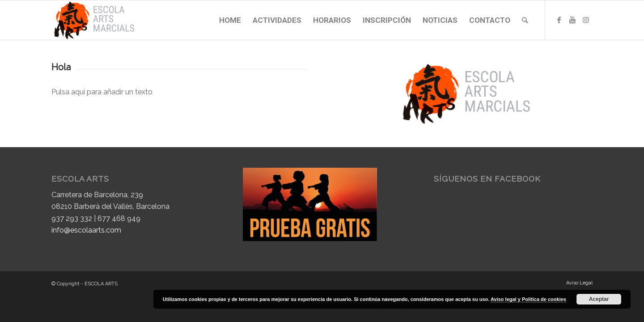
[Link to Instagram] (586, 20)
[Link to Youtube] (572, 20)
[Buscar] (525, 20)
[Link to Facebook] (559, 20)
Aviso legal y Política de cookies (528, 299)
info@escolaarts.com (86, 230)
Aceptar (599, 299)
